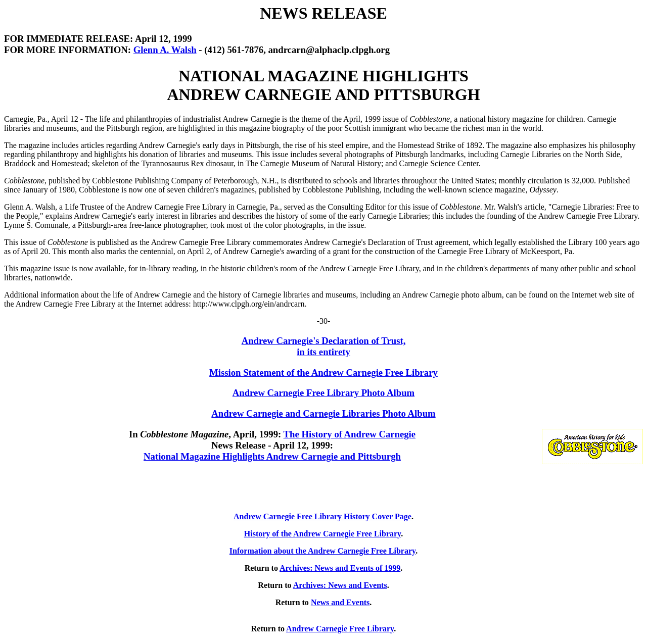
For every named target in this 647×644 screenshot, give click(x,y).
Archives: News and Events (340, 585)
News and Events (340, 602)
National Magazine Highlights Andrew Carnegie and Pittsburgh (272, 456)
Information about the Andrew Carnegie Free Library (322, 551)
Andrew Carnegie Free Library (340, 629)
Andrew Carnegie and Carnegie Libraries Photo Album (323, 413)
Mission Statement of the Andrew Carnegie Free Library (323, 373)
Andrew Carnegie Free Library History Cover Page (322, 516)
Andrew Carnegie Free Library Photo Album (323, 393)
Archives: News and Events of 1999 (340, 568)
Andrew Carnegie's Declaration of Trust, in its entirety (324, 346)
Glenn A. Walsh (165, 50)
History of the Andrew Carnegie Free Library (322, 534)
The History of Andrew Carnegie (350, 434)
